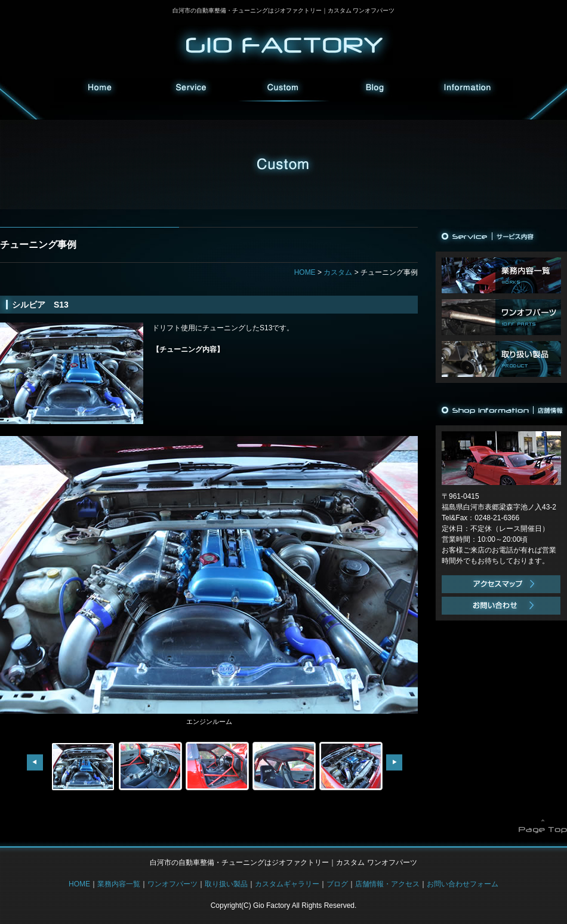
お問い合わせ (501, 606)
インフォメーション (467, 90)
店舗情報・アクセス (387, 884)
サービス (192, 90)
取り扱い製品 (501, 359)
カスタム (283, 90)
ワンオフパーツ (501, 317)
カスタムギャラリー (287, 884)
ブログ (375, 90)
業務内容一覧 (501, 275)
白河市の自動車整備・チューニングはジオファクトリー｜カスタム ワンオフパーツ (284, 10)
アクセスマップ (501, 584)
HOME (100, 90)
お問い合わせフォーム (463, 884)
